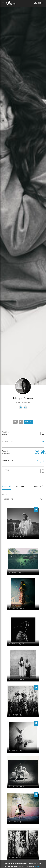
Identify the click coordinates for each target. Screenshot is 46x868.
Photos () (6, 486)
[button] (23, 499)
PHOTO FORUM (11, 3)
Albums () (20, 486)
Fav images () (36, 486)
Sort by (5, 494)
